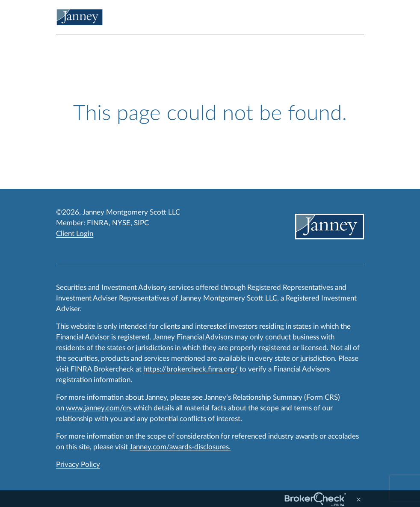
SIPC (141, 223)
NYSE (121, 223)
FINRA (98, 223)
